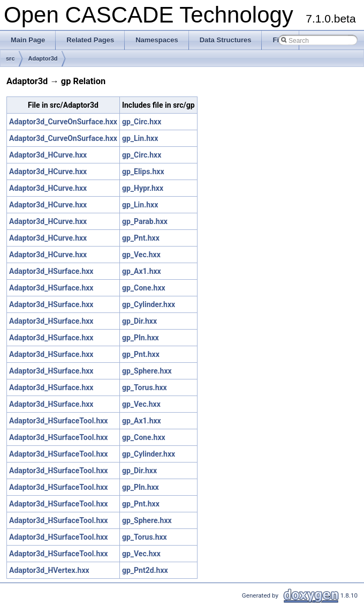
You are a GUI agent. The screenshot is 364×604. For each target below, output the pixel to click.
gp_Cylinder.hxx (149, 304)
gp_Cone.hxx (144, 288)
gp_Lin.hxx (140, 138)
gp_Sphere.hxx (147, 371)
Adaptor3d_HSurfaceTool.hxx (59, 421)
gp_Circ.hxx (142, 122)
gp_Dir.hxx (139, 321)
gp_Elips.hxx (143, 171)
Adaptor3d (43, 58)
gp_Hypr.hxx (143, 188)
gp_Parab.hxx (145, 221)
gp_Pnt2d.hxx (145, 570)
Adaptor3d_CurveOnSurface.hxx (63, 122)
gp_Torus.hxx (145, 387)
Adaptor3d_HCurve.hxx (48, 155)
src (10, 58)
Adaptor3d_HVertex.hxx (49, 570)
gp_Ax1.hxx (142, 271)
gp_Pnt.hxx (141, 238)
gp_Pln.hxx (141, 338)
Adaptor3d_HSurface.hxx (51, 271)
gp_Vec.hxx (141, 255)
